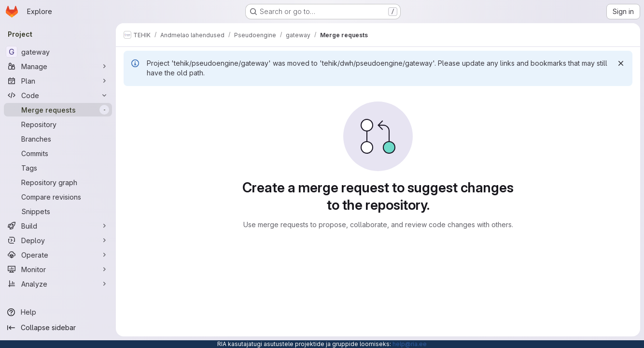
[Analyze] (58, 284)
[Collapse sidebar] (58, 328)
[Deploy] (58, 240)
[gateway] (58, 52)
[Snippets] (58, 211)
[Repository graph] (58, 182)
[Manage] (58, 66)
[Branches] (58, 139)
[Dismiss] (621, 63)
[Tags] (58, 168)
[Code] (58, 95)
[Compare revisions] (58, 197)
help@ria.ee (410, 344)
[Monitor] (58, 269)
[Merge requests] (58, 110)
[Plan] (58, 81)
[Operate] (58, 255)
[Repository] (58, 124)
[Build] (58, 226)
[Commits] (58, 153)
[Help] (58, 312)
